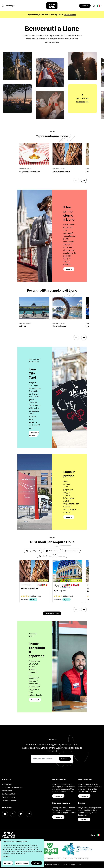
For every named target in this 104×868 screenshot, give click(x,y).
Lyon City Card (33, 551)
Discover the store (52, 613)
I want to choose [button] (22, 863)
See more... (61, 556)
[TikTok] (29, 814)
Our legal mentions (9, 800)
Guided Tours (52, 551)
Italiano (96, 835)
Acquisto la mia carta (34, 434)
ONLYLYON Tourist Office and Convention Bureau (48, 865)
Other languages (8, 797)
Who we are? (7, 784)
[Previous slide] (76, 180)
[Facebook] (5, 814)
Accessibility (7, 791)
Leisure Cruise (71, 551)
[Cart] (94, 6)
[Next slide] (84, 180)
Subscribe (65, 759)
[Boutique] (84, 6)
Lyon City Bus (60, 590)
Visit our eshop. (70, 15)
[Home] (52, 6)
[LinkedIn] (21, 814)
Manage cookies (75, 865)
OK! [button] (37, 863)
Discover (69, 269)
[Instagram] (13, 814)
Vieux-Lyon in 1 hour (30, 588)
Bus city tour (45, 556)
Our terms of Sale (9, 794)
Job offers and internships (12, 787)
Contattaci (35, 700)
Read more (58, 796)
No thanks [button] (8, 863)
